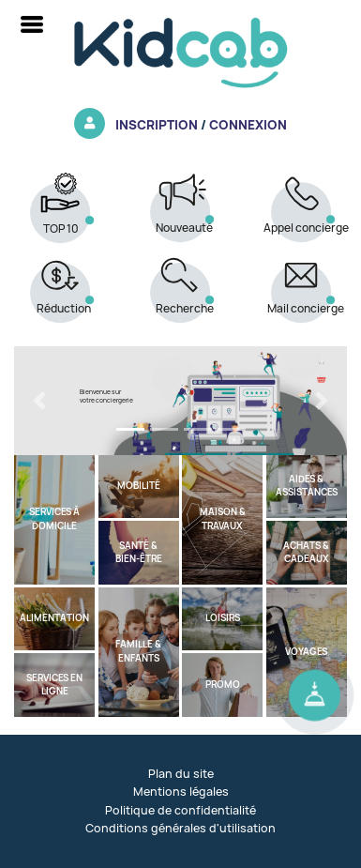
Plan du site (181, 774)
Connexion (248, 125)
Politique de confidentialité (180, 810)
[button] (39, 401)
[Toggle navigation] (32, 24)
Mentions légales (181, 792)
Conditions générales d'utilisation (180, 828)
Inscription (157, 125)
